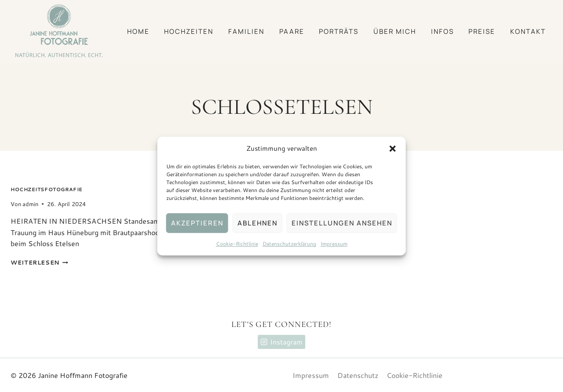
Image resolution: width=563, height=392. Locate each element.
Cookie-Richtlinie (237, 244)
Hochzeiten (189, 31)
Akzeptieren (197, 223)
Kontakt (528, 31)
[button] (393, 149)
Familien (246, 31)
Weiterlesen (39, 262)
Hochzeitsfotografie (47, 189)
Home (138, 31)
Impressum (334, 244)
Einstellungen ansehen (342, 223)
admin (30, 204)
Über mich (395, 31)
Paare (292, 31)
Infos (442, 31)
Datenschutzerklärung (289, 244)
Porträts (339, 31)
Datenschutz (358, 375)
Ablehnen (258, 223)
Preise (482, 31)
